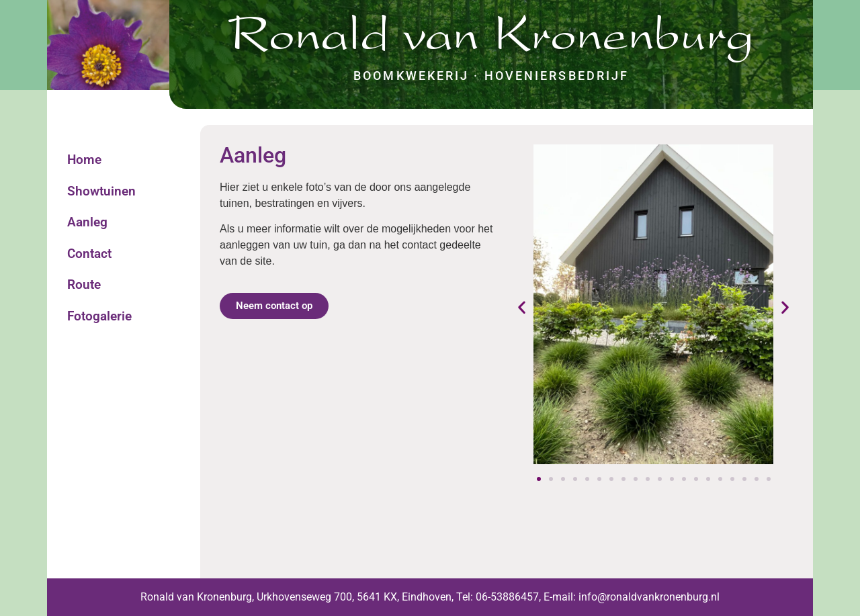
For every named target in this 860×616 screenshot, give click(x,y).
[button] (522, 307)
